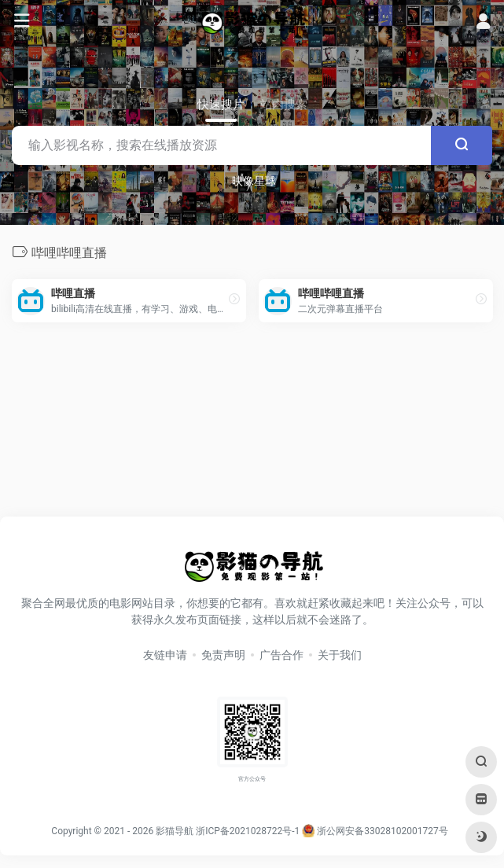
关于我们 (340, 655)
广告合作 (281, 655)
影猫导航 (175, 831)
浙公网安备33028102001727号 (375, 831)
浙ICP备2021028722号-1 (248, 831)
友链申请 (165, 655)
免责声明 (223, 655)
